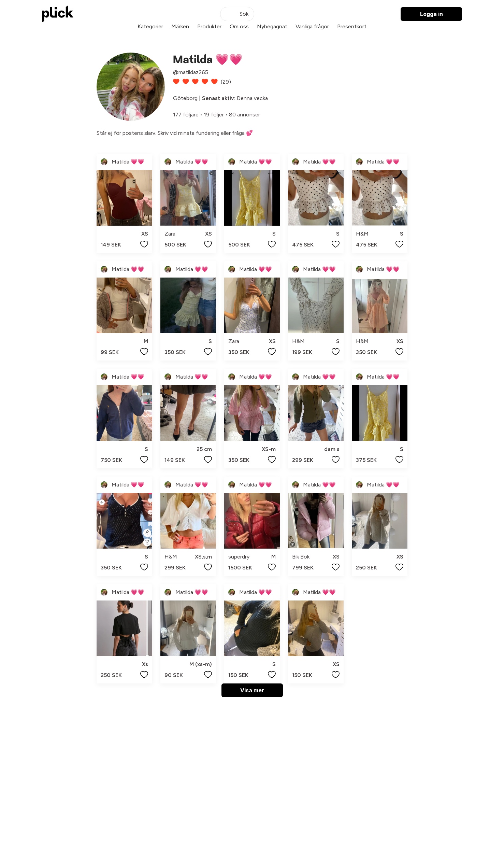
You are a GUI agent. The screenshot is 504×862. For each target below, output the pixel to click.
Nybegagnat (272, 26)
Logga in (431, 14)
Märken (180, 26)
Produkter (209, 26)
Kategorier (150, 26)
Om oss (239, 26)
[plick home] (58, 14)
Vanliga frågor (312, 26)
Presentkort (352, 26)
